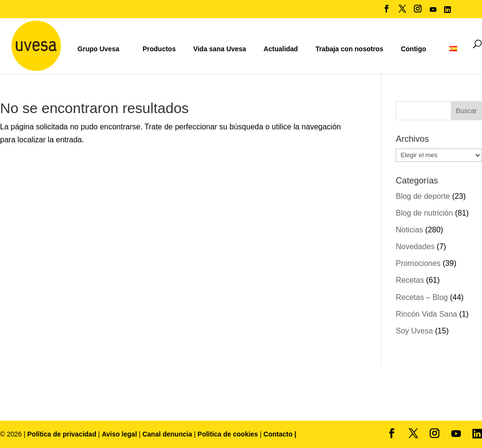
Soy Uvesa (414, 331)
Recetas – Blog (422, 297)
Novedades (415, 247)
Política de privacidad (63, 434)
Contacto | (280, 434)
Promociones (418, 263)
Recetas (410, 280)
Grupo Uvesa (99, 49)
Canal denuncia (167, 434)
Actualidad (281, 49)
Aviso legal (119, 434)
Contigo (414, 49)
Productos (159, 49)
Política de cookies (229, 434)
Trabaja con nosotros (350, 49)
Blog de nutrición (424, 213)
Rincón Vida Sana (426, 314)
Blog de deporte (423, 196)
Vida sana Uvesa (220, 49)
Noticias (409, 230)
